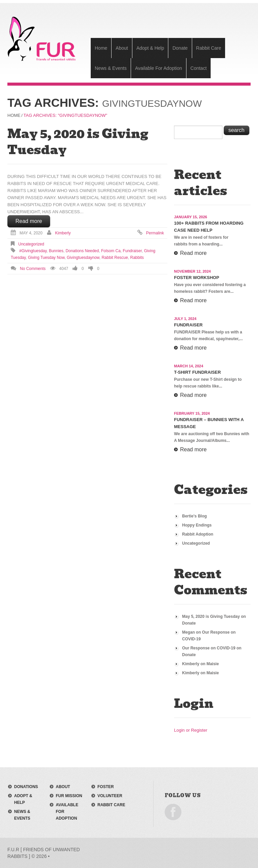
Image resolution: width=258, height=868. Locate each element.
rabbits (137, 258)
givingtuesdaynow (83, 258)
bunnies (56, 251)
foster (106, 787)
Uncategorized (31, 244)
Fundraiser (188, 325)
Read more (29, 221)
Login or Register (191, 730)
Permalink (155, 233)
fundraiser (132, 251)
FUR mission (69, 796)
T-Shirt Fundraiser (197, 372)
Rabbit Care (209, 48)
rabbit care (111, 805)
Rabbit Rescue (115, 258)
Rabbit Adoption (198, 534)
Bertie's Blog (195, 516)
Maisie (213, 664)
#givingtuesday (33, 251)
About (122, 48)
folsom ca (111, 251)
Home (101, 48)
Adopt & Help (150, 48)
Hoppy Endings (197, 525)
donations (26, 787)
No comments (33, 269)
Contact (199, 68)
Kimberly (63, 233)
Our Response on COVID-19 (209, 648)
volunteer (110, 796)
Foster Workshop (197, 278)
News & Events (111, 68)
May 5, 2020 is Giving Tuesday (78, 142)
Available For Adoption (159, 68)
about (63, 787)
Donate (180, 48)
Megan (188, 632)
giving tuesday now (46, 258)
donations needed (82, 251)
